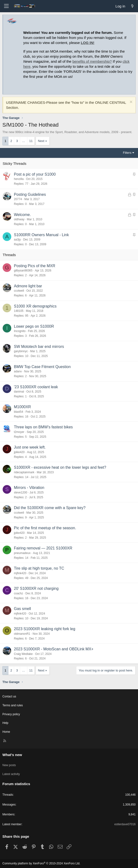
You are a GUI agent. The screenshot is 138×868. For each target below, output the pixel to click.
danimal (19, 392)
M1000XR (22, 407)
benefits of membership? (92, 61)
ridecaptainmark (24, 472)
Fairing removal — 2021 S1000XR (43, 548)
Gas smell (22, 609)
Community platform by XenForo (41, 863)
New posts (9, 765)
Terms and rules (13, 705)
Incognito (20, 331)
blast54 (19, 412)
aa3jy (17, 240)
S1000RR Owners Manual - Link (41, 235)
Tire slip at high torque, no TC (39, 568)
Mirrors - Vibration (29, 488)
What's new (12, 755)
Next (41, 141)
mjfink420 (20, 573)
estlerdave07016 (125, 824)
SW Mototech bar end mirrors (39, 347)
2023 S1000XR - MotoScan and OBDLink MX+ (54, 649)
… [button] (24, 141)
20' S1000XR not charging (36, 588)
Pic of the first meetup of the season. (45, 528)
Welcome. (22, 215)
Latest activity (11, 774)
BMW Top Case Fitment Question (42, 367)
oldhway (19, 219)
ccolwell (19, 291)
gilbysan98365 (23, 271)
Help (5, 723)
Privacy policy (11, 714)
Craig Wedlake (23, 654)
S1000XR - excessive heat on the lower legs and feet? (60, 467)
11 (31, 141)
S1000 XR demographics (35, 306)
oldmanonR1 (22, 634)
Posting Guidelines (30, 194)
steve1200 (20, 492)
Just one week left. (30, 447)
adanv (18, 371)
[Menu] (6, 6)
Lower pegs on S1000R (34, 326)
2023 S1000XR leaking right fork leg (45, 629)
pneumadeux (22, 553)
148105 (19, 311)
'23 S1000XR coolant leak (36, 387)
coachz (18, 593)
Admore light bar (28, 286)
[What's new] (132, 6)
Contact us (9, 696)
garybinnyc (21, 351)
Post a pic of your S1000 (35, 174)
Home (6, 732)
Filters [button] (127, 153)
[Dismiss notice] (130, 102)
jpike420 (19, 452)
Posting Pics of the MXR (35, 266)
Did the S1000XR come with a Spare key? (50, 508)
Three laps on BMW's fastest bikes (43, 427)
